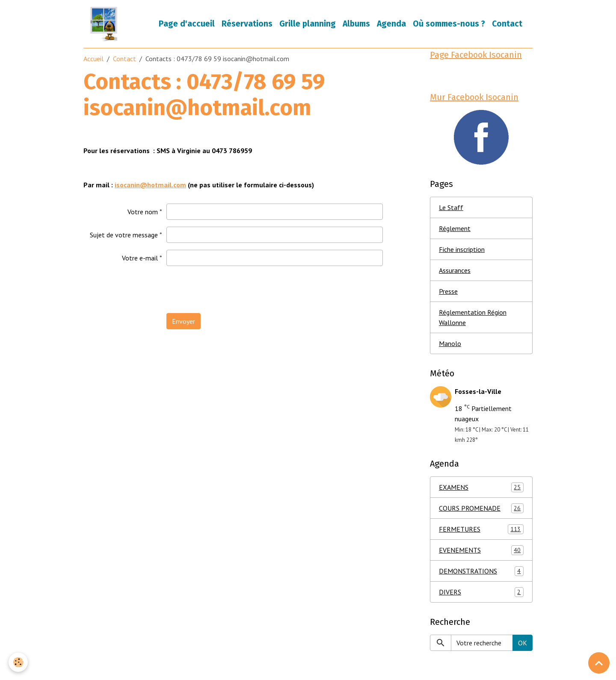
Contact (507, 24)
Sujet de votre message (124, 235)
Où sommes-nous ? (449, 24)
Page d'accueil (187, 24)
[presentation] (231, 290)
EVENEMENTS (481, 550)
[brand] (105, 24)
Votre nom (143, 212)
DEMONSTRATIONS (481, 571)
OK (523, 643)
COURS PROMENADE (481, 508)
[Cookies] (18, 662)
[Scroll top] (599, 663)
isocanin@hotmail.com (150, 185)
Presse (448, 291)
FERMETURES (481, 529)
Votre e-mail (140, 258)
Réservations (247, 24)
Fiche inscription (462, 249)
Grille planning (308, 24)
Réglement (455, 228)
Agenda (391, 24)
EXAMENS (481, 487)
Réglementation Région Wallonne (473, 317)
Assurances (455, 270)
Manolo (450, 343)
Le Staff (451, 207)
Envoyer (184, 321)
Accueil (93, 59)
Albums (356, 24)
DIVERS (481, 592)
